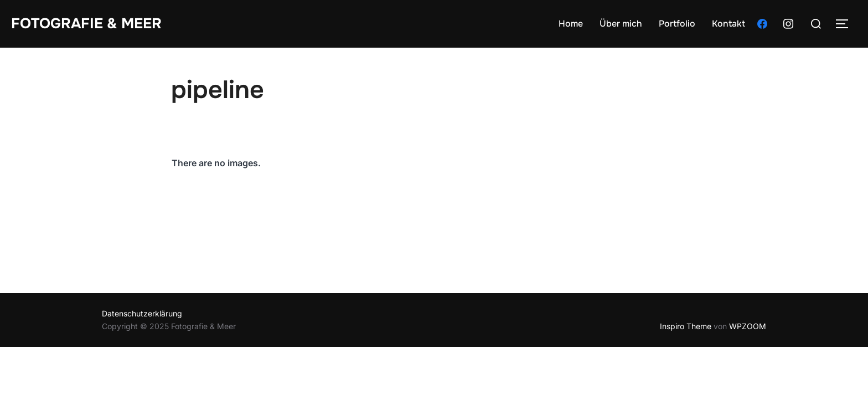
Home (571, 24)
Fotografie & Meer (86, 24)
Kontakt (728, 24)
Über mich (621, 24)
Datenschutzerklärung (142, 313)
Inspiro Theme (686, 326)
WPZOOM (748, 326)
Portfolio (677, 24)
